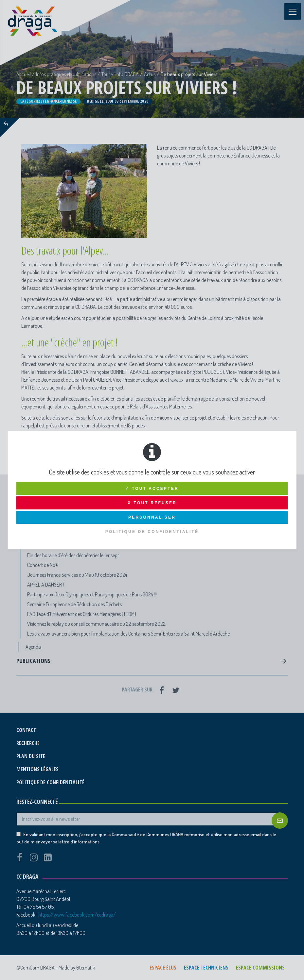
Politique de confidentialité (152, 532)
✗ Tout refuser (152, 503)
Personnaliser (152, 517)
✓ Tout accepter (152, 489)
